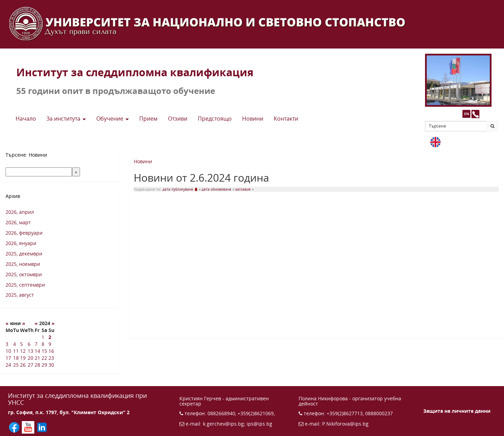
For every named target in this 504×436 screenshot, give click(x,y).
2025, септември (25, 285)
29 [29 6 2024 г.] (44, 365)
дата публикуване (181, 189)
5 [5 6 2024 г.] (21, 344)
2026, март (18, 222)
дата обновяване (217, 189)
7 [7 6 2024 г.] (36, 344)
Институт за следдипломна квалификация (135, 72)
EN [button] (467, 114)
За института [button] (66, 119)
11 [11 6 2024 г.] (16, 351)
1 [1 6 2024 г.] (43, 337)
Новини (143, 161)
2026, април (20, 212)
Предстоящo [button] (215, 119)
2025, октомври (24, 274)
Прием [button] (148, 119)
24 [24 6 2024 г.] (8, 365)
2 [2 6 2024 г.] (50, 337)
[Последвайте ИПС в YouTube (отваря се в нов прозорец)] (29, 427)
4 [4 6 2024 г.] (15, 344)
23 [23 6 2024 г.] (51, 358)
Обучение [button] (113, 119)
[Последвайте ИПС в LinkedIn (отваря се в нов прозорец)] (42, 427)
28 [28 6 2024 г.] (37, 365)
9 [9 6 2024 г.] (50, 344)
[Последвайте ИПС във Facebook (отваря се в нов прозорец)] (15, 427)
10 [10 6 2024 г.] (8, 351)
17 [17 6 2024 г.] (8, 358)
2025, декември (24, 254)
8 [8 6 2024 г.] (43, 344)
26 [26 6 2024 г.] (23, 365)
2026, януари (21, 243)
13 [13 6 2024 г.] (30, 351)
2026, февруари (24, 233)
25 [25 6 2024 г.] (16, 365)
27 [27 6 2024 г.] (30, 365)
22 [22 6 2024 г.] (44, 358)
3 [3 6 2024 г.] (7, 344)
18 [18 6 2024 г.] (16, 358)
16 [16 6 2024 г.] (51, 351)
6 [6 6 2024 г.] (29, 344)
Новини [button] (253, 119)
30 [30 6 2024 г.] (51, 365)
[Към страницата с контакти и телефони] (475, 114)
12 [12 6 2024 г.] (23, 351)
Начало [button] (26, 119)
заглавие (244, 189)
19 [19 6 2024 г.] (23, 358)
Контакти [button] (286, 119)
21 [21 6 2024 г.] (37, 358)
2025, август (20, 295)
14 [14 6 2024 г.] (37, 351)
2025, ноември (23, 264)
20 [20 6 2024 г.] (30, 358)
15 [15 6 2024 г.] (44, 351)
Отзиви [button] (178, 119)
